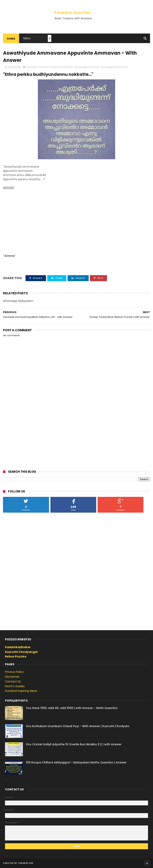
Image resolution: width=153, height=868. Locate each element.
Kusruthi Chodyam (38, 67)
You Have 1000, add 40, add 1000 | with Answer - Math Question (72, 708)
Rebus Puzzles (16, 656)
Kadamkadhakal (18, 647)
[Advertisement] (76, 220)
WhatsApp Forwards (87, 67)
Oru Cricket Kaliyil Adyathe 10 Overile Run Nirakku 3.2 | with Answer (74, 744)
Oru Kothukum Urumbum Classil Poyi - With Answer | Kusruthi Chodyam (78, 726)
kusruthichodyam (62, 67)
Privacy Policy (14, 672)
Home (11, 39)
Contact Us (13, 681)
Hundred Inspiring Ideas (21, 691)
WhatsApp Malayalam (114, 67)
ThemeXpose (26, 863)
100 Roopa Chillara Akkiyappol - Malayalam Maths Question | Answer (76, 762)
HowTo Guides (15, 686)
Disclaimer (12, 677)
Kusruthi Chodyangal (21, 652)
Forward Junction (73, 13)
